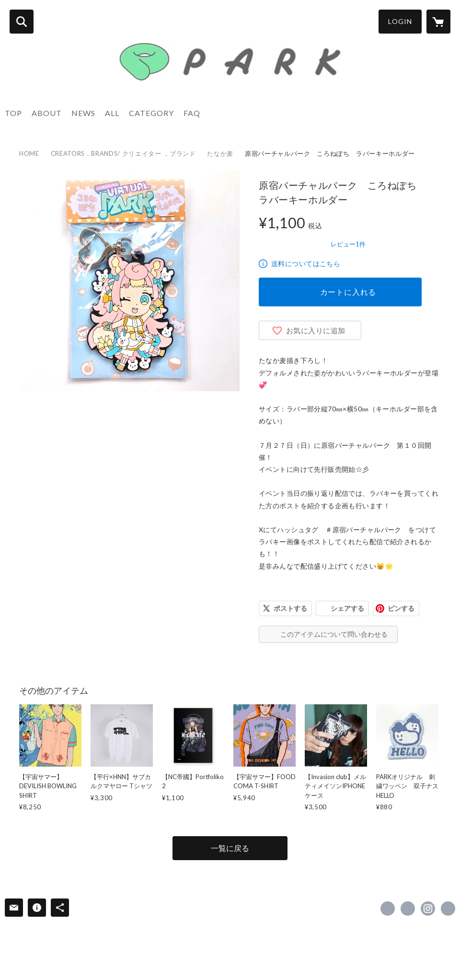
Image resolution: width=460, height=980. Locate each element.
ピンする (401, 608)
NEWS (83, 113)
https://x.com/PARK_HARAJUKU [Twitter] (408, 909)
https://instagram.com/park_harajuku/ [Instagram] (428, 909)
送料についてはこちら (306, 263)
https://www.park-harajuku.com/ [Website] (448, 909)
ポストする (290, 608)
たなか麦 (220, 153)
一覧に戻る (230, 848)
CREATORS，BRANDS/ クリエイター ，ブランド (123, 153)
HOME (29, 153)
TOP (13, 113)
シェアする (347, 608)
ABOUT (47, 113)
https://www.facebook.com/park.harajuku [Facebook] (388, 909)
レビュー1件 (348, 244)
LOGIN (400, 21)
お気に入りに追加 (316, 330)
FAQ (192, 113)
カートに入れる (348, 292)
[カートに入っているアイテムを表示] (438, 22)
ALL (112, 113)
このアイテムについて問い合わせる (334, 634)
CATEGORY (151, 113)
